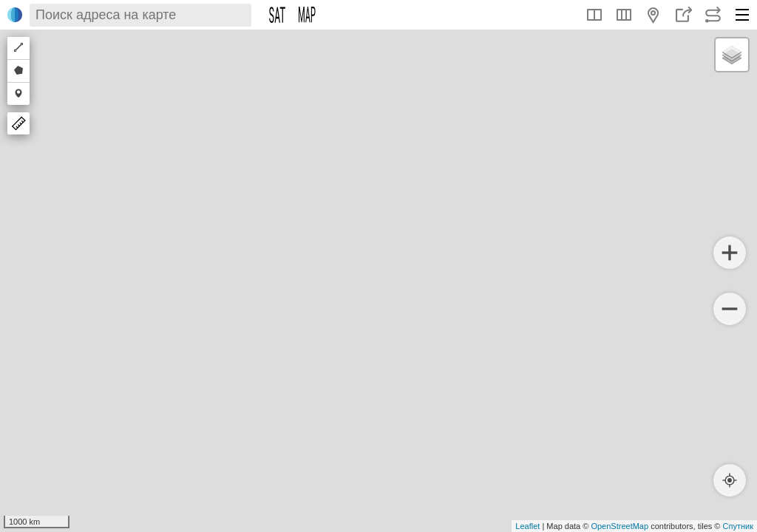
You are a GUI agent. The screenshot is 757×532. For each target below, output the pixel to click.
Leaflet (527, 526)
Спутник (738, 526)
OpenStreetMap (619, 526)
